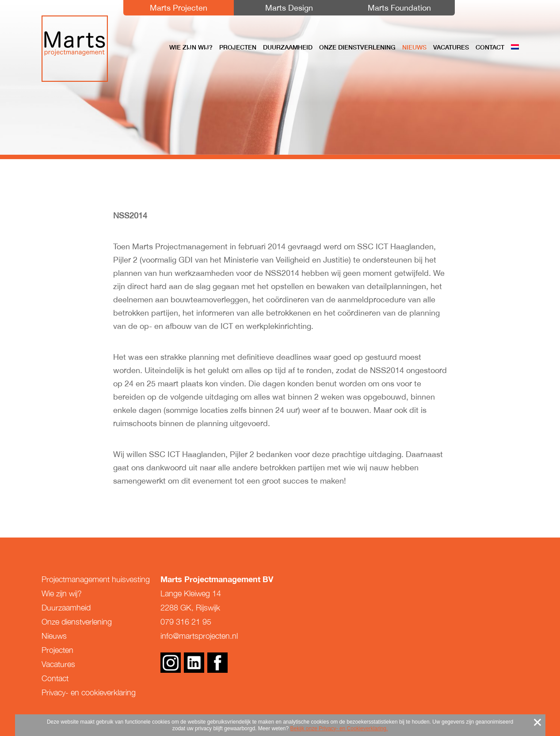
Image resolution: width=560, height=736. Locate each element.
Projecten (238, 47)
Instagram (171, 663)
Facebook (217, 663)
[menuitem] (515, 47)
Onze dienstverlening (357, 47)
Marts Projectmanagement (75, 49)
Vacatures (451, 47)
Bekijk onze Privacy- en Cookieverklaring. (339, 728)
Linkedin (194, 663)
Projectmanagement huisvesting (96, 579)
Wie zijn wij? (191, 47)
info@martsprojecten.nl (199, 636)
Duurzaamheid (288, 47)
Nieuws (414, 47)
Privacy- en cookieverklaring (89, 692)
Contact (490, 47)
